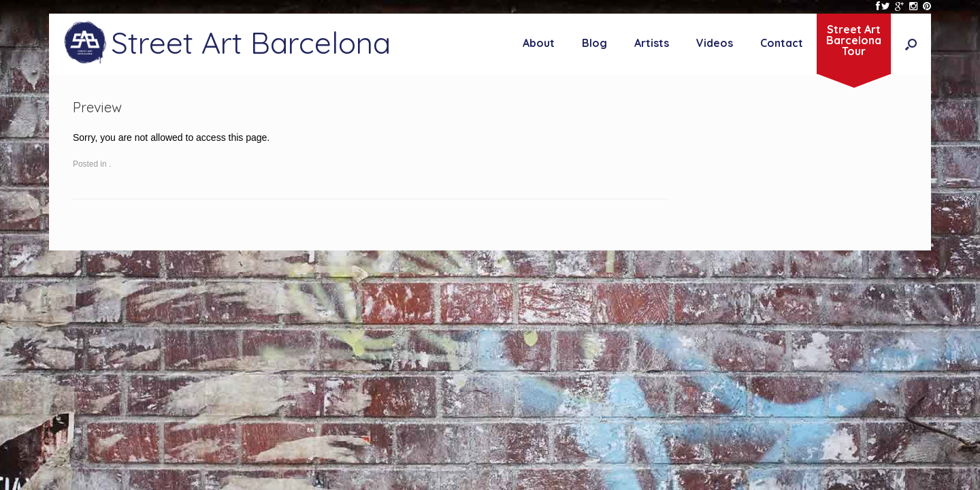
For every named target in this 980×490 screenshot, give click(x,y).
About (539, 43)
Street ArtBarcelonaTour (854, 40)
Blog (594, 43)
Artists (652, 43)
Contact (782, 43)
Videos (715, 43)
